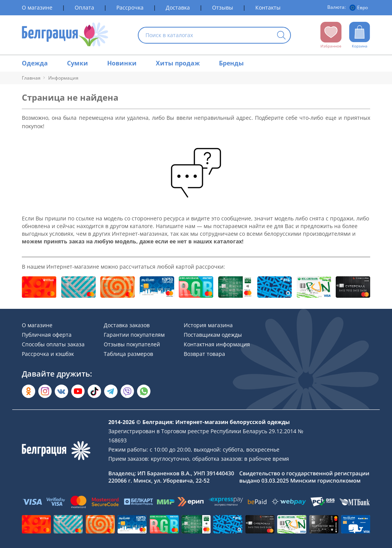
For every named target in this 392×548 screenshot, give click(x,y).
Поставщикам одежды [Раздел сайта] (213, 335)
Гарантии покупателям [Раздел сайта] (134, 335)
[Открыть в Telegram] (111, 391)
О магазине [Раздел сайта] (37, 7)
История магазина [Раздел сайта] (208, 325)
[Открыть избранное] (331, 35)
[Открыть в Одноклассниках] (29, 391)
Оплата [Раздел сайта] (84, 7)
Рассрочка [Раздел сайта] (130, 7)
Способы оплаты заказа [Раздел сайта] (53, 344)
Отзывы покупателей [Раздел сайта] (132, 344)
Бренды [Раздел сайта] (231, 63)
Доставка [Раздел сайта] (178, 7)
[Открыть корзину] (360, 35)
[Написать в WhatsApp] (144, 391)
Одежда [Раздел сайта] (35, 63)
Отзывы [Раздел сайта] (223, 7)
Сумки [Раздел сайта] (78, 63)
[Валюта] (360, 8)
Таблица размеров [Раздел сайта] (128, 354)
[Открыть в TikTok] (94, 391)
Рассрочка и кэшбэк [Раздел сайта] (48, 354)
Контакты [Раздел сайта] (268, 7)
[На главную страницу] (65, 35)
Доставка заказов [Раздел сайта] (127, 325)
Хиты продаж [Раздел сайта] (178, 63)
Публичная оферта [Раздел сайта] (47, 335)
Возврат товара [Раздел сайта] (204, 354)
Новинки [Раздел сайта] (122, 63)
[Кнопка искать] (281, 36)
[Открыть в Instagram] (45, 391)
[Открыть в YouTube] (78, 391)
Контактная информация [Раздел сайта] (217, 344)
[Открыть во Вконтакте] (61, 391)
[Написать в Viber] (127, 391)
